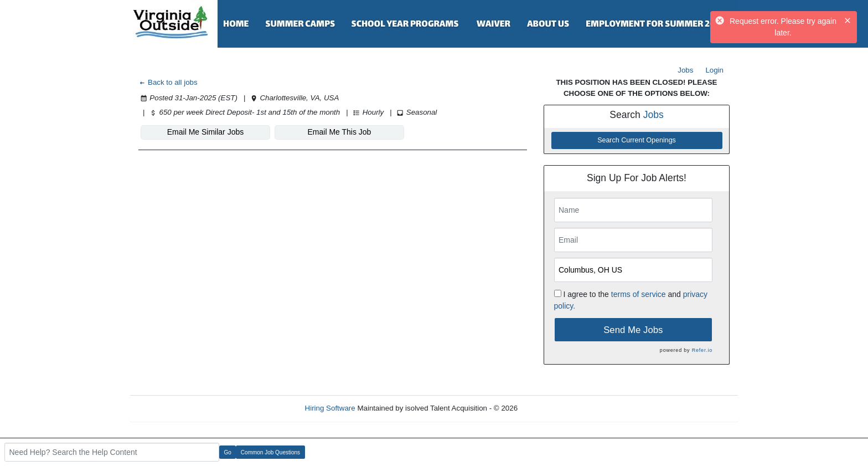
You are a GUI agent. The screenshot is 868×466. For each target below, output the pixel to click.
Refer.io (702, 350)
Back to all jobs (168, 82)
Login (714, 70)
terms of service (639, 294)
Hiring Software (330, 408)
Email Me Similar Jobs (205, 132)
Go (228, 452)
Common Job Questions (270, 452)
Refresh (551, 408)
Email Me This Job (340, 132)
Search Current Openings (637, 140)
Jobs (685, 70)
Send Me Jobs (633, 330)
